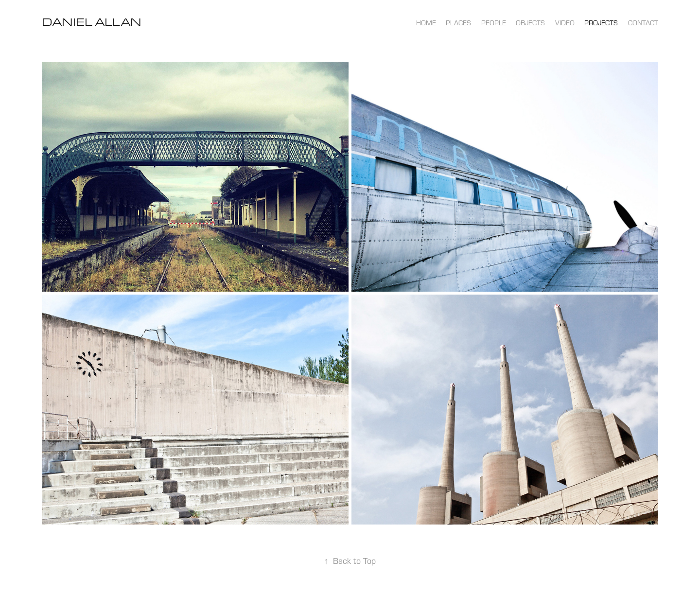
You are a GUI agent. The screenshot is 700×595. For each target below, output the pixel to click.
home (426, 23)
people (494, 23)
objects (530, 23)
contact (643, 23)
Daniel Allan (92, 22)
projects (601, 23)
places (458, 23)
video (565, 23)
